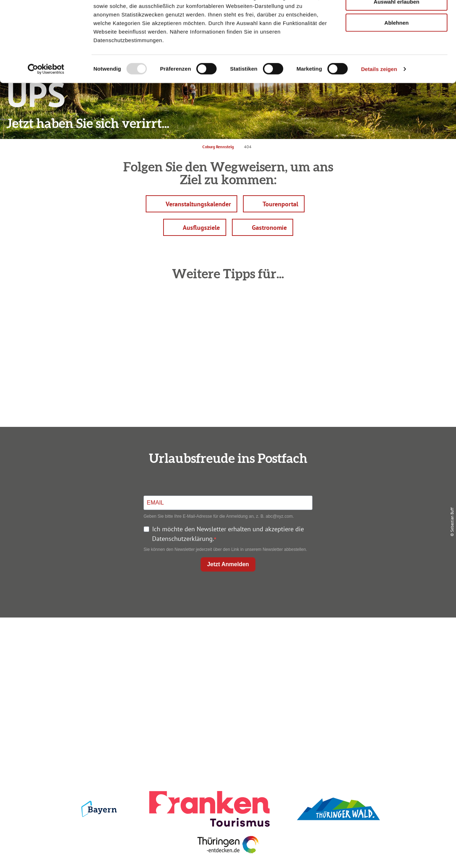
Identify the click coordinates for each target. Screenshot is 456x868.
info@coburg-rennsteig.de (89, 694)
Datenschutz (375, 654)
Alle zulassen (396, 18)
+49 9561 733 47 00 (85, 684)
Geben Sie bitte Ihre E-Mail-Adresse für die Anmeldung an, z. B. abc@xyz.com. (219, 516)
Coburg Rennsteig (218, 147)
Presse (375, 666)
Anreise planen (227, 641)
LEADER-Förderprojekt (375, 692)
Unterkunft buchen (226, 654)
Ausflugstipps (226, 679)
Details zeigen (379, 106)
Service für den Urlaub (375, 679)
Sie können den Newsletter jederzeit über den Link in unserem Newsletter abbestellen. (225, 549)
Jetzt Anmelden (228, 564)
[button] (191, 204)
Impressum (375, 641)
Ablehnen (397, 60)
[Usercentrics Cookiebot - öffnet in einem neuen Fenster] (46, 106)
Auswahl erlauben (397, 39)
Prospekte (227, 666)
